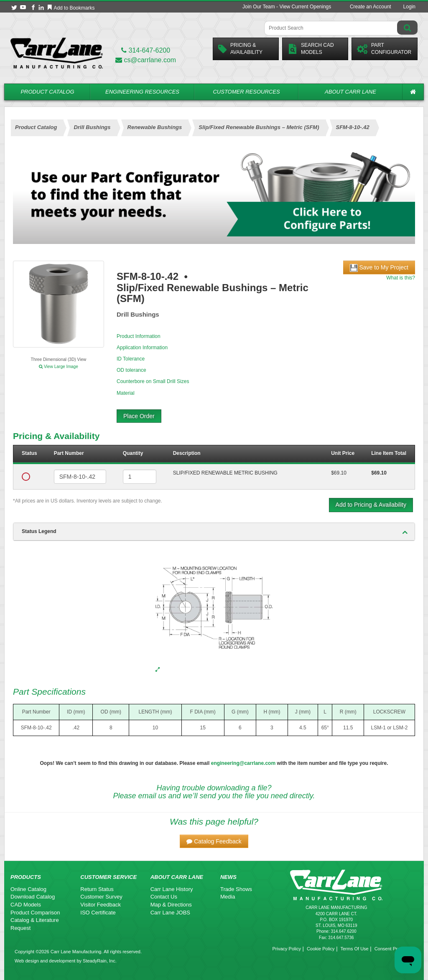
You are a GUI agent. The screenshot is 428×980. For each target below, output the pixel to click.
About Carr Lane (350, 92)
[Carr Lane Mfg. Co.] (57, 53)
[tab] (214, 532)
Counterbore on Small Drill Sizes (153, 381)
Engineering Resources (142, 92)
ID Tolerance (131, 359)
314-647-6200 (146, 50)
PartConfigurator (384, 49)
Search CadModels (311, 49)
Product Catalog (47, 92)
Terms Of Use (354, 949)
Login (409, 7)
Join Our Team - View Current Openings (287, 7)
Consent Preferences (396, 949)
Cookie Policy (321, 949)
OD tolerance (131, 370)
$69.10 (339, 473)
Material (126, 393)
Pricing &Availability (240, 49)
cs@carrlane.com (146, 60)
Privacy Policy (286, 949)
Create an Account (371, 7)
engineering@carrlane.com (243, 763)
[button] (214, 841)
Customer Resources (246, 92)
